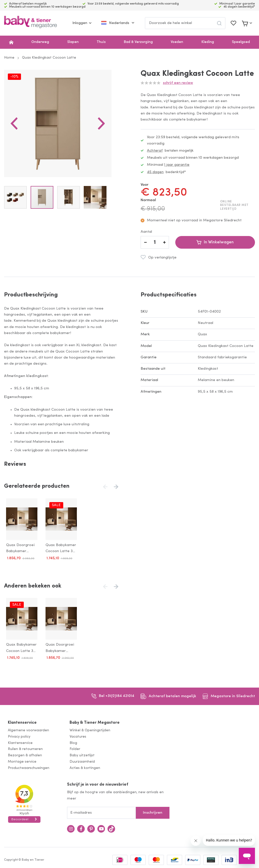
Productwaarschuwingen (29, 766)
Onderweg (40, 42)
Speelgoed (241, 42)
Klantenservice (22, 721)
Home (9, 58)
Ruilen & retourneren (25, 747)
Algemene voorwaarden (28, 728)
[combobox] (185, 23)
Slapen (73, 42)
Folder (75, 747)
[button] (14, 127)
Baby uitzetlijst (82, 754)
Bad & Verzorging (138, 42)
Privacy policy (19, 735)
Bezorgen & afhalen (25, 754)
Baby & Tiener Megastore (95, 721)
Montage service (22, 760)
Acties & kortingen (85, 766)
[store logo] (30, 23)
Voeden (177, 42)
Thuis (101, 42)
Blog (73, 741)
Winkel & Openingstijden (90, 728)
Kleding (208, 42)
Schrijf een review (178, 83)
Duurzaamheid (82, 760)
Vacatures (78, 735)
